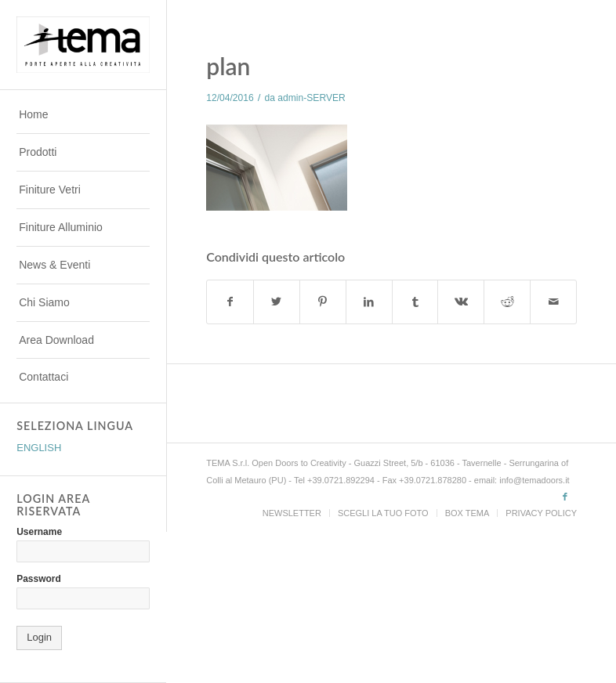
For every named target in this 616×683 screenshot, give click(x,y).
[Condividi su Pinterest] (323, 302)
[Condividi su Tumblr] (415, 302)
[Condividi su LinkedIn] (369, 302)
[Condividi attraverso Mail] (553, 302)
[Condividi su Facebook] (230, 302)
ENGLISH (39, 448)
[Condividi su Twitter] (277, 302)
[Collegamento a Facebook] (565, 497)
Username (39, 532)
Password (38, 579)
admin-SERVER (311, 98)
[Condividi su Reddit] (507, 302)
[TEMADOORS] (83, 44)
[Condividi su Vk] (461, 302)
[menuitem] (83, 115)
